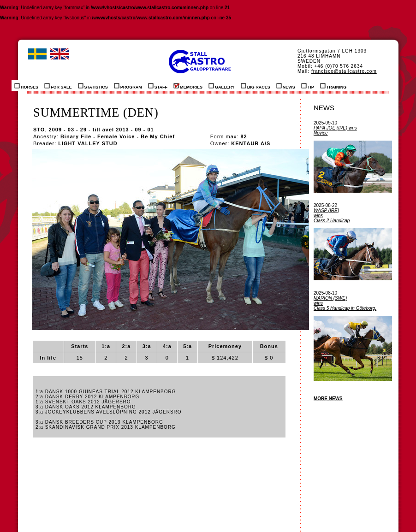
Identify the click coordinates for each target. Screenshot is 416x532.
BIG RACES (256, 86)
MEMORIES (188, 86)
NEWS (286, 86)
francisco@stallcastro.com (344, 71)
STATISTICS (93, 86)
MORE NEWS (328, 399)
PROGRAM (128, 86)
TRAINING (333, 86)
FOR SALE (58, 86)
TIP (308, 86)
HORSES (26, 86)
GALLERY (222, 86)
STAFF (158, 86)
